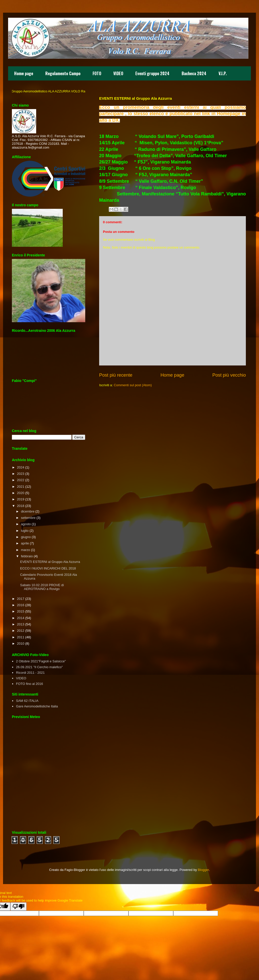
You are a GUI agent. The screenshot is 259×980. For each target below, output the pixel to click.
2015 (21, 611)
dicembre (28, 511)
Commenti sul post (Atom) (133, 385)
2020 (21, 493)
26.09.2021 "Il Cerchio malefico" (39, 667)
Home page (24, 73)
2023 (21, 474)
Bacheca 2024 (194, 73)
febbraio (27, 556)
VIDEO (118, 73)
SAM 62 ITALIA (27, 701)
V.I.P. (223, 73)
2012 (21, 631)
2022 (21, 480)
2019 (21, 499)
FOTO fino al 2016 (29, 684)
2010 (21, 644)
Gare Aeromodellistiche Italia (37, 706)
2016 (21, 605)
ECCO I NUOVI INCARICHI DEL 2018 (48, 568)
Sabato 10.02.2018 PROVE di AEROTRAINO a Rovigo (42, 587)
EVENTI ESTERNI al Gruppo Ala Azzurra (50, 562)
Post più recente (116, 375)
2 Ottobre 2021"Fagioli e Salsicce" (41, 661)
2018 (21, 506)
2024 (21, 467)
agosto (26, 524)
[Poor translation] (18, 906)
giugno (26, 537)
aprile (25, 543)
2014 (21, 618)
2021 (21, 487)
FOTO (97, 73)
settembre (28, 518)
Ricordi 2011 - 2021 (30, 673)
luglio (25, 531)
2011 (21, 637)
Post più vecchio (229, 375)
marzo (26, 550)
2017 (21, 599)
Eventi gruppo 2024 (152, 73)
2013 (21, 624)
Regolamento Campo (63, 73)
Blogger (203, 870)
